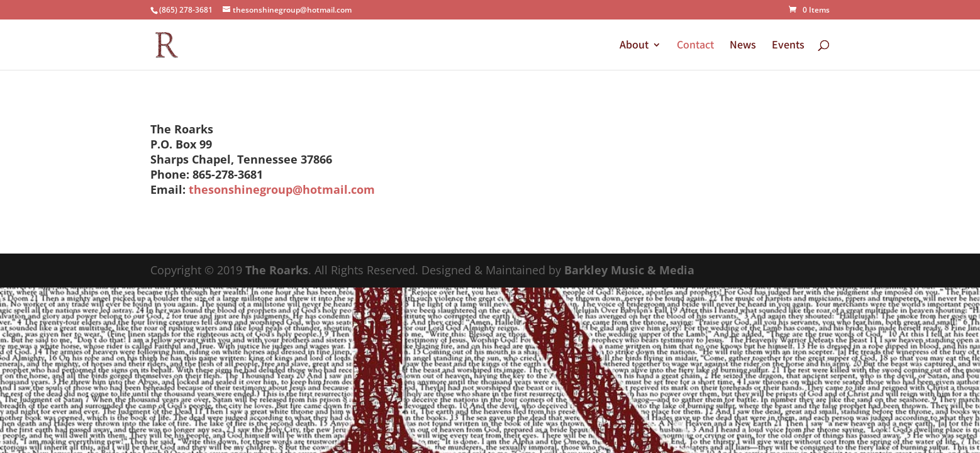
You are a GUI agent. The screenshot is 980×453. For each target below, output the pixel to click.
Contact (695, 46)
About (634, 46)
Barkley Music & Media (629, 270)
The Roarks (277, 270)
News (743, 46)
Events (788, 46)
